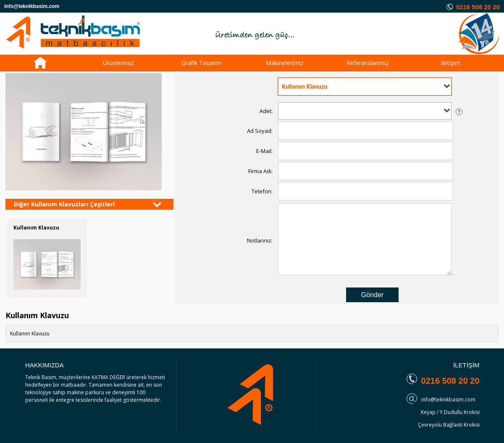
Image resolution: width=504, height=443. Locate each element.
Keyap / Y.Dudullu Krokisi (450, 412)
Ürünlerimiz (118, 63)
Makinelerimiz (285, 63)
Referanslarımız (367, 63)
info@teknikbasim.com (448, 399)
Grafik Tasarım (201, 63)
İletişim (451, 63)
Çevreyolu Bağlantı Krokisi (449, 425)
